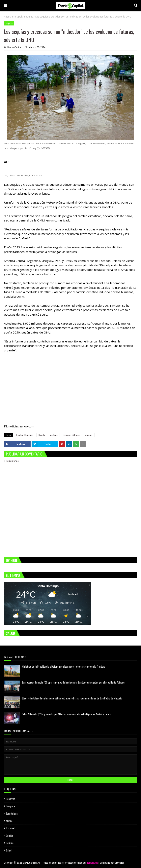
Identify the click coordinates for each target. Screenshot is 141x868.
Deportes (11, 799)
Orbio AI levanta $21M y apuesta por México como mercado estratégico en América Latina (66, 714)
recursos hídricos (71, 435)
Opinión (10, 836)
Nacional (10, 828)
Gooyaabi (119, 863)
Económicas (12, 813)
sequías (29, 17)
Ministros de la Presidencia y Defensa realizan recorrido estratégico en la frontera (64, 666)
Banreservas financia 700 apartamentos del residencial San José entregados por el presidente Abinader (74, 682)
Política (10, 843)
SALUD (10, 633)
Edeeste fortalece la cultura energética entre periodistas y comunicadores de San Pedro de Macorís (72, 698)
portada (54, 435)
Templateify (92, 863)
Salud (9, 850)
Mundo (42, 435)
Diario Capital (14, 47)
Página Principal (13, 17)
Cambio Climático (25, 435)
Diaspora (10, 806)
